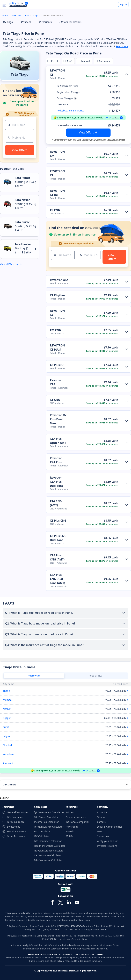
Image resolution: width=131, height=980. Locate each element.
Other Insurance (16, 836)
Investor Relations (107, 846)
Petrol (54, 61)
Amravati (8, 763)
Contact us (103, 836)
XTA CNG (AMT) (56, 503)
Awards (70, 831)
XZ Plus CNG (58, 521)
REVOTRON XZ (57, 313)
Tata (27, 16)
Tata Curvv (22, 222)
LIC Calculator (42, 836)
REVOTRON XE (57, 73)
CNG (69, 61)
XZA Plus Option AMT (58, 441)
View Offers (86, 132)
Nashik (7, 709)
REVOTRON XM (57, 154)
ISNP (100, 831)
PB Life (69, 836)
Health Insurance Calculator (50, 846)
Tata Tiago (20, 74)
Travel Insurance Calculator (49, 851)
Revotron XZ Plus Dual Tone (58, 419)
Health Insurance (17, 831)
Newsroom (72, 827)
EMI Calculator (42, 831)
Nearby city (34, 676)
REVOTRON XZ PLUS (57, 347)
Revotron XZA (56, 382)
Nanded (7, 745)
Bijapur (7, 718)
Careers (101, 822)
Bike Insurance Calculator (48, 860)
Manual (85, 61)
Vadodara (8, 754)
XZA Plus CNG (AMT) (57, 557)
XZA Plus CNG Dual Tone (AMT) (57, 579)
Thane (6, 691)
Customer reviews (75, 817)
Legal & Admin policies (110, 827)
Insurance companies (78, 822)
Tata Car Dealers (71, 22)
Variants (45, 22)
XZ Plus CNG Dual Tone (58, 538)
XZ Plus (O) (57, 365)
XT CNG (55, 400)
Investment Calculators (52, 812)
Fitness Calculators (49, 817)
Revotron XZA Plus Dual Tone (57, 482)
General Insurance (17, 812)
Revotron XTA (59, 280)
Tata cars (14, 264)
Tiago (35, 16)
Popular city (95, 676)
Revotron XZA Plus (56, 460)
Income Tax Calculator (46, 822)
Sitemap (102, 817)
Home (5, 16)
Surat (6, 727)
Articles (70, 812)
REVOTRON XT (57, 173)
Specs (26, 22)
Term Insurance (16, 822)
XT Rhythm (57, 295)
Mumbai (8, 700)
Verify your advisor (108, 841)
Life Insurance (15, 817)
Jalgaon (7, 736)
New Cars (17, 16)
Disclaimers (9, 784)
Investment (13, 827)
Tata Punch (23, 178)
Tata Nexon (23, 200)
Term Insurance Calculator (49, 827)
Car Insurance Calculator (48, 855)
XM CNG (56, 330)
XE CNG (55, 210)
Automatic (104, 61)
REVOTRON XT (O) (57, 193)
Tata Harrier (23, 244)
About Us (102, 812)
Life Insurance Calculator (48, 841)
